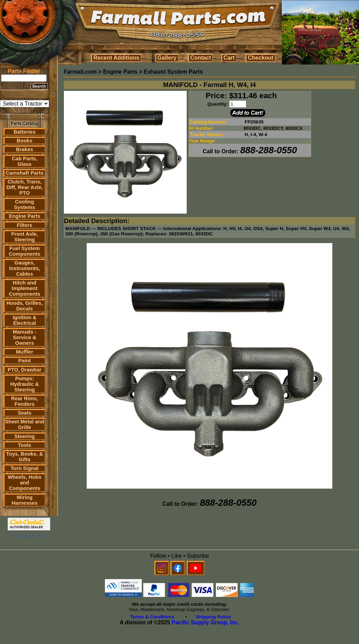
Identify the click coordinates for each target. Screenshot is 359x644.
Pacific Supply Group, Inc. (205, 622)
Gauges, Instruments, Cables (25, 268)
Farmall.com (80, 72)
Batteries (25, 132)
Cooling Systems (25, 204)
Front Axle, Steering (25, 237)
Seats (24, 413)
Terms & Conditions (152, 617)
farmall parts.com (29, 536)
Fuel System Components (25, 251)
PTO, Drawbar (25, 370)
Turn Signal (25, 468)
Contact (201, 58)
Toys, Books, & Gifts (25, 457)
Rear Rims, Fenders (25, 401)
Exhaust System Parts (173, 72)
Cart (229, 58)
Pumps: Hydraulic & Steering (24, 384)
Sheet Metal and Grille (25, 424)
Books (25, 141)
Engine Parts (25, 216)
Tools (25, 445)
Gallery (167, 58)
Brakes (25, 149)
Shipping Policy (213, 617)
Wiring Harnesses (25, 500)
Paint (25, 361)
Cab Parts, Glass (25, 161)
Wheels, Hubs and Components (25, 483)
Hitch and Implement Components (25, 288)
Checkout (261, 58)
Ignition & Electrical (25, 320)
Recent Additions (116, 58)
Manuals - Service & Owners (25, 337)
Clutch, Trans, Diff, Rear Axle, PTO (25, 187)
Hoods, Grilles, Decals (24, 306)
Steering (25, 436)
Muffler (25, 352)
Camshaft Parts (25, 173)
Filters (25, 225)
